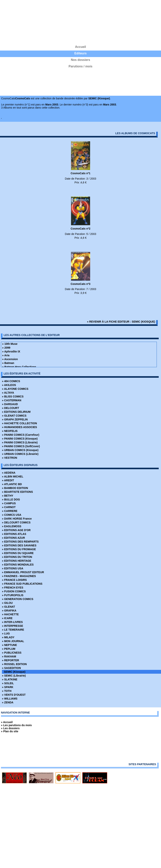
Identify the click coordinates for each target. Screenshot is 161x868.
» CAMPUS (9, 503)
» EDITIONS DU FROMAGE (19, 549)
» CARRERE (10, 511)
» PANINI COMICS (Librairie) (20, 442)
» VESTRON (9, 458)
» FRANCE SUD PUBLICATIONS (22, 584)
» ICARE (7, 618)
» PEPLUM (9, 649)
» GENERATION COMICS (18, 599)
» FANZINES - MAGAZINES (19, 576)
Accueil (80, 47)
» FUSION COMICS (14, 591)
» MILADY (8, 637)
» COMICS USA (12, 515)
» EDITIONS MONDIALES (18, 565)
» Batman (8, 363)
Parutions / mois (80, 66)
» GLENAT (8, 607)
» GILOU (7, 603)
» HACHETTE (10, 614)
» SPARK (8, 687)
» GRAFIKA (9, 611)
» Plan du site (10, 731)
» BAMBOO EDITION (15, 488)
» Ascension (10, 359)
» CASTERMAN (12, 400)
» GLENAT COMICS (14, 416)
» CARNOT (9, 507)
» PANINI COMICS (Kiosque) (20, 439)
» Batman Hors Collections (19, 367)
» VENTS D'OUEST (14, 695)
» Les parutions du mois (16, 725)
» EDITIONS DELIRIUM (16, 412)
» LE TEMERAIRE (13, 630)
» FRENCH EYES (13, 588)
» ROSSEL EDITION (14, 664)
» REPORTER (10, 660)
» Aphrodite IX (11, 351)
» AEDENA (9, 473)
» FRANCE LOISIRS (14, 580)
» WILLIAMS (10, 699)
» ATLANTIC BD (12, 484)
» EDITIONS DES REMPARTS (20, 542)
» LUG (6, 633)
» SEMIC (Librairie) (14, 676)
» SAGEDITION (11, 668)
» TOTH (7, 691)
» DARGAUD (10, 404)
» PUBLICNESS (12, 653)
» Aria (6, 355)
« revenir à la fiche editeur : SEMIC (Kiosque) (121, 322)
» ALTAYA (8, 393)
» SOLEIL (8, 683)
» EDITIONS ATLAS (14, 534)
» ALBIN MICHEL (13, 477)
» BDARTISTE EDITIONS (17, 492)
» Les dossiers (10, 728)
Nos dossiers (80, 60)
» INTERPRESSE (12, 626)
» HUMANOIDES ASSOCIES (19, 427)
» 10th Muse (10, 344)
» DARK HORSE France (17, 519)
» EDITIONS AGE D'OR (16, 530)
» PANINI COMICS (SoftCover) (21, 446)
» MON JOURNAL (13, 641)
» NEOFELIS (10, 431)
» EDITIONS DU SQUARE (18, 553)
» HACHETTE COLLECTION (19, 423)
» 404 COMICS (11, 381)
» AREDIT (8, 480)
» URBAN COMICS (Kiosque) (20, 450)
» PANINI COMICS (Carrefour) (21, 435)
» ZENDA (8, 702)
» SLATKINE (10, 679)
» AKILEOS (9, 385)
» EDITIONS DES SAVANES (19, 545)
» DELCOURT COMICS (16, 522)
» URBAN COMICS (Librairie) (20, 454)
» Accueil (7, 722)
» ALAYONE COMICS (15, 389)
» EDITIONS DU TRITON (17, 557)
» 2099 (6, 348)
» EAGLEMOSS (12, 526)
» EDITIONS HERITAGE (17, 561)
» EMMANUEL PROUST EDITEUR (23, 572)
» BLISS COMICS (13, 396)
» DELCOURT (10, 408)
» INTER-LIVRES (12, 622)
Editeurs (80, 53)
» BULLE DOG (11, 499)
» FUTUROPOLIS (13, 595)
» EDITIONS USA (13, 568)
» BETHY (8, 496)
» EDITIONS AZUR (13, 538)
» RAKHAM (9, 656)
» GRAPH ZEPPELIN (15, 419)
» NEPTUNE (9, 645)
